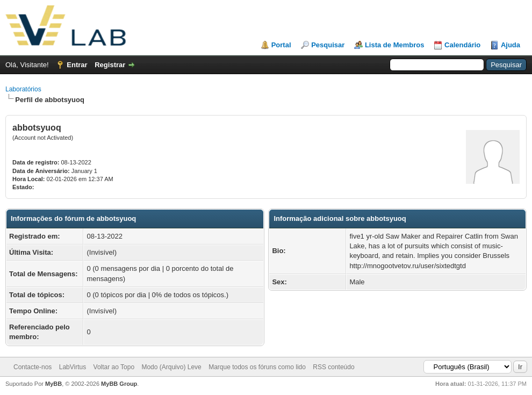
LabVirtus (73, 367)
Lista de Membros (395, 45)
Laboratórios (23, 89)
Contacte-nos (33, 367)
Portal (281, 45)
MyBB (53, 384)
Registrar (110, 65)
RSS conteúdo (333, 367)
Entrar (77, 65)
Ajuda (511, 45)
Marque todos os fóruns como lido (257, 367)
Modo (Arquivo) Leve (171, 367)
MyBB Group (119, 384)
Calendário (462, 45)
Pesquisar (328, 45)
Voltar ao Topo (114, 367)
